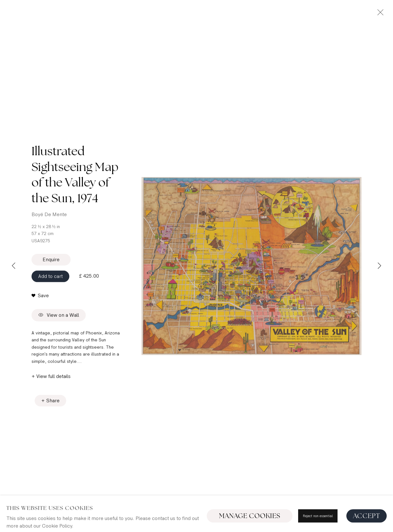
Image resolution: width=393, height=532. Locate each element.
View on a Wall (59, 317)
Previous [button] (14, 266)
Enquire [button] (51, 261)
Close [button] (379, 14)
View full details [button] (53, 378)
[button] (40, 298)
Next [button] (379, 266)
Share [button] (53, 402)
